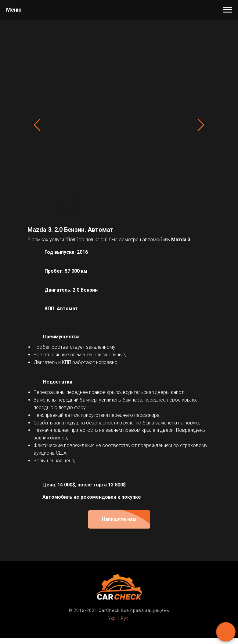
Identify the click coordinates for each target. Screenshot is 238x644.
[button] (119, 519)
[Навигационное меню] (228, 10)
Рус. (125, 618)
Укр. (113, 618)
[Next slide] (201, 125)
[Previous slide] (37, 125)
